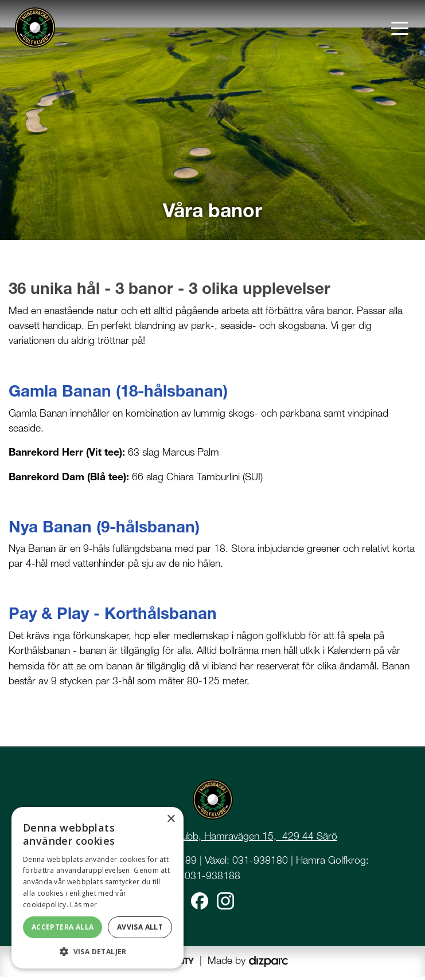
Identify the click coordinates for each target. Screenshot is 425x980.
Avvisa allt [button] (140, 927)
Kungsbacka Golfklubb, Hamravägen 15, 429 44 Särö (219, 839)
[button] (98, 951)
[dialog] (98, 888)
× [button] (171, 819)
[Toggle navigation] (400, 28)
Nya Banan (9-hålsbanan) (104, 530)
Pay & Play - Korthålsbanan (113, 617)
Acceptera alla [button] (63, 927)
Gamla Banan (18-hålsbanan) (118, 394)
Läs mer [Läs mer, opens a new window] (83, 905)
